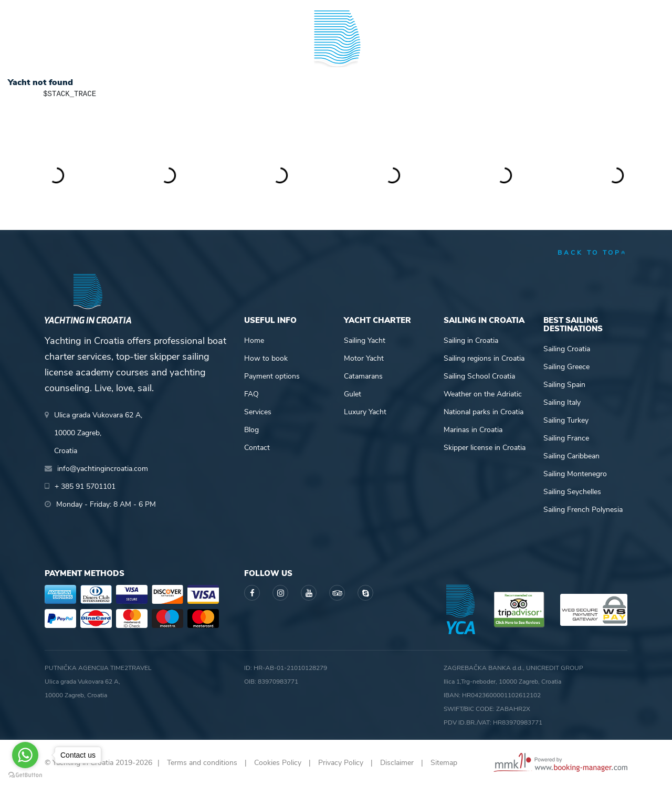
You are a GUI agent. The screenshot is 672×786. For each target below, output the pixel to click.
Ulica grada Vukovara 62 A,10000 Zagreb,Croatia (98, 433)
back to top (592, 253)
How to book (266, 358)
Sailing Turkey (566, 420)
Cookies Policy (278, 763)
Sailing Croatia (567, 349)
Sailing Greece (566, 367)
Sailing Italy (562, 402)
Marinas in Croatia (473, 430)
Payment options (272, 376)
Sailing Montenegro (575, 474)
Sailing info (423, 49)
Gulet (353, 394)
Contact (257, 448)
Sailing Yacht (365, 340)
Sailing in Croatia (471, 340)
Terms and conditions (202, 763)
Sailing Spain (564, 385)
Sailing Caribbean (571, 456)
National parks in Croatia (484, 412)
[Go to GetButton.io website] (25, 775)
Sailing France (566, 438)
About (615, 49)
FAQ (251, 394)
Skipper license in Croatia (485, 448)
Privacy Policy (341, 763)
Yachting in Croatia (336, 92)
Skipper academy (239, 49)
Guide (497, 49)
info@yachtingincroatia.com (173, 11)
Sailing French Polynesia (583, 510)
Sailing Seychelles (572, 492)
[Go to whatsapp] (25, 755)
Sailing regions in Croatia (484, 358)
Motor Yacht (364, 358)
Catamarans (363, 376)
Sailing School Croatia (479, 376)
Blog (555, 49)
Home (254, 340)
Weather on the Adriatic (483, 394)
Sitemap (444, 763)
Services (258, 412)
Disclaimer (397, 763)
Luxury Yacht (365, 412)
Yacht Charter (75, 49)
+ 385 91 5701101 (81, 11)
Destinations (155, 49)
